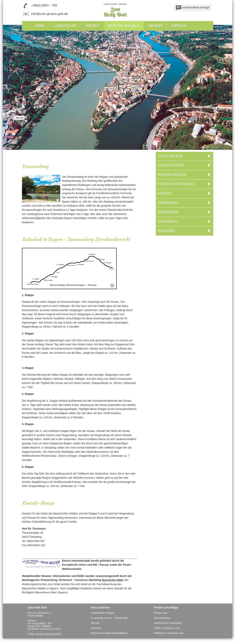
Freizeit (92, 26)
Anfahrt (155, 26)
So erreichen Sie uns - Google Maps (110, 618)
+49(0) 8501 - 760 (44, 5)
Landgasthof (65, 26)
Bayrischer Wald (113, 580)
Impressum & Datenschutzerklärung (109, 633)
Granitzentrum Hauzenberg (168, 623)
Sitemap (95, 623)
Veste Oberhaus (162, 618)
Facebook (96, 628)
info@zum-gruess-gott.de (49, 14)
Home (40, 26)
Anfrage (179, 26)
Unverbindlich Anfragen (103, 613)
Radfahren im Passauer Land (169, 633)
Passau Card (161, 613)
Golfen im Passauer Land (167, 628)
